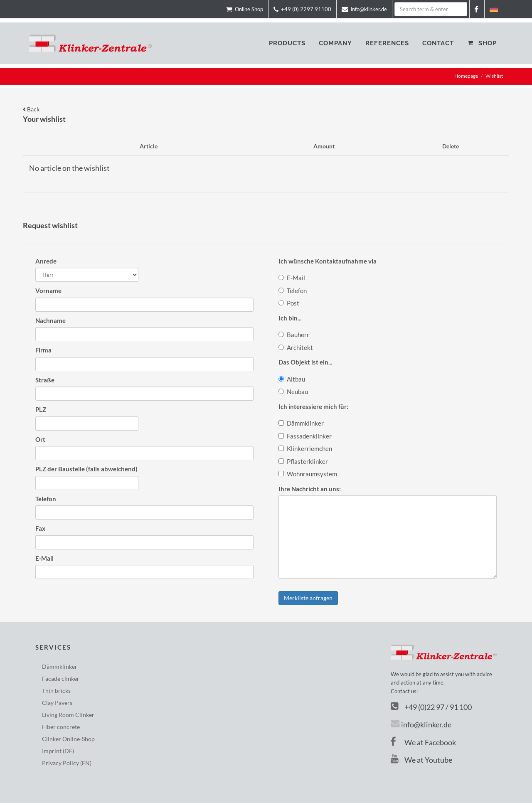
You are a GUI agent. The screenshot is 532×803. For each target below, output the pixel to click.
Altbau (292, 379)
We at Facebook (423, 742)
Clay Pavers (57, 703)
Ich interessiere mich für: (313, 406)
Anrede (46, 261)
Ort (40, 439)
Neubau (293, 392)
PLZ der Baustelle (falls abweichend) (86, 469)
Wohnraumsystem (308, 474)
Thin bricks (56, 691)
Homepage (466, 76)
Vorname (48, 291)
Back (31, 109)
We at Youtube (421, 760)
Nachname (50, 320)
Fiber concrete (61, 727)
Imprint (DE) (58, 751)
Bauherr (294, 335)
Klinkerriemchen (305, 448)
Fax (40, 528)
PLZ (41, 409)
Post (289, 303)
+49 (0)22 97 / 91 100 (438, 707)
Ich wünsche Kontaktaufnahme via (328, 261)
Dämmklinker (301, 423)
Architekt (296, 347)
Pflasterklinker (303, 461)
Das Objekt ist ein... (305, 362)
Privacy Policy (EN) (67, 763)
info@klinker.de (426, 724)
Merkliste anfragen (308, 598)
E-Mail (44, 558)
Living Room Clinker (68, 715)
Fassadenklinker (305, 436)
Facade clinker (61, 679)
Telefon (46, 499)
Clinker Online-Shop (68, 739)
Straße (45, 380)
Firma (43, 350)
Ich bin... (290, 318)
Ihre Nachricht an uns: (310, 489)
